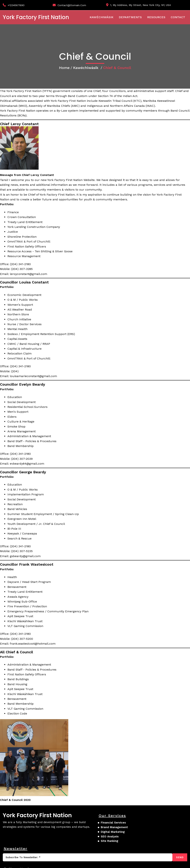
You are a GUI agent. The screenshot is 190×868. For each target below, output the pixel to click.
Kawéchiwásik (86, 73)
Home (64, 73)
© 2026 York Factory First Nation (27, 863)
